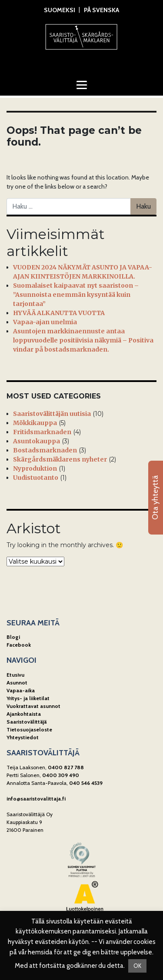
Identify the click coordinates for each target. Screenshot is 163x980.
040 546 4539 (86, 783)
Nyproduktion (35, 468)
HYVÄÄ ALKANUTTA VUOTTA (59, 313)
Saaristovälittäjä (27, 722)
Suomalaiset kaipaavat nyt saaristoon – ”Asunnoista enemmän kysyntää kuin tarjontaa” (76, 295)
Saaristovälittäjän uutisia (52, 414)
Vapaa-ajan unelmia (45, 322)
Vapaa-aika (21, 690)
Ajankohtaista (24, 714)
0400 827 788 (66, 767)
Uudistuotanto (36, 478)
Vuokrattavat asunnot (33, 706)
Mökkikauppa (35, 423)
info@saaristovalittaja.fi (36, 799)
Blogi (13, 637)
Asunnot (17, 683)
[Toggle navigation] (82, 85)
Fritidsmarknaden (42, 432)
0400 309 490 (61, 775)
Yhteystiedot (23, 737)
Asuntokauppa (37, 441)
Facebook (19, 645)
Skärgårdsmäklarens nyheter (60, 459)
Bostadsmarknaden (45, 450)
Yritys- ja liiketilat (28, 698)
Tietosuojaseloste (29, 729)
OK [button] (137, 966)
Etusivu (15, 675)
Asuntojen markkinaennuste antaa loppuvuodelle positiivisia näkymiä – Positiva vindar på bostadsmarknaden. (83, 340)
